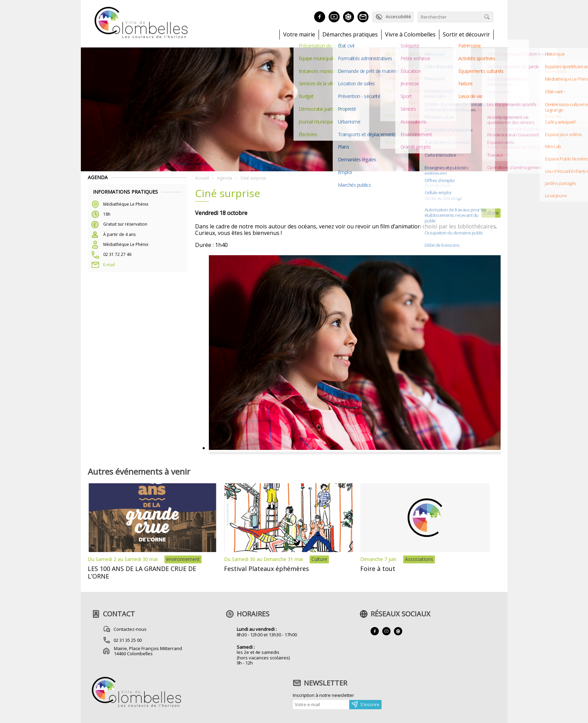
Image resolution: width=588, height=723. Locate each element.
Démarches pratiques (350, 35)
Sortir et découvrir (466, 35)
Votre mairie (299, 35)
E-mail (109, 265)
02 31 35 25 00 (128, 640)
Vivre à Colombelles (410, 35)
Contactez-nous (130, 629)
